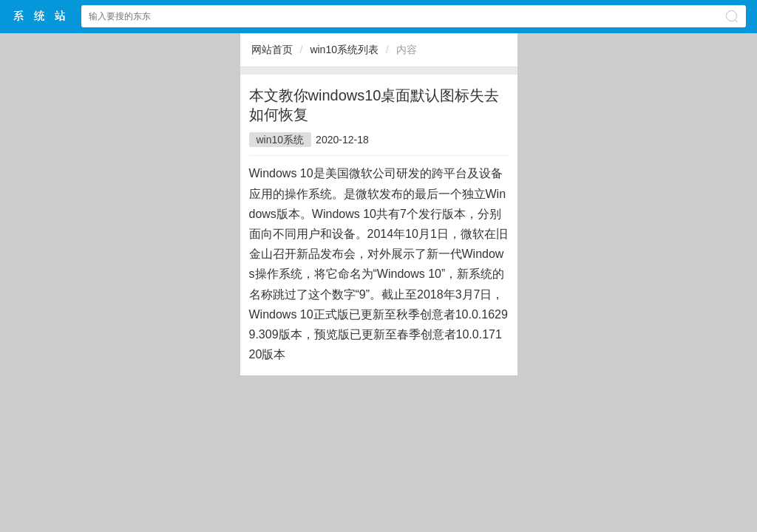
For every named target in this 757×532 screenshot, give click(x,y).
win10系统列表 (344, 50)
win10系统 (281, 140)
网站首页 (272, 50)
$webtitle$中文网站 (40, 16)
